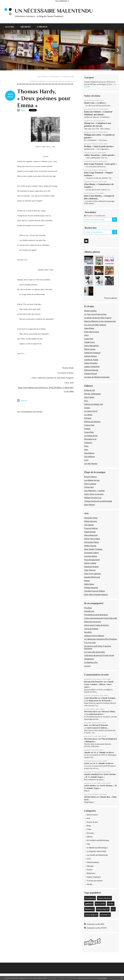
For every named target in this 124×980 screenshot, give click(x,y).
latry (86, 725)
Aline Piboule (89, 505)
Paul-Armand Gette (92, 560)
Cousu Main (89, 432)
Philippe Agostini (91, 588)
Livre (89, 859)
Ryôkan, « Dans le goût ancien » (99, 146)
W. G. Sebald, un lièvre (104, 752)
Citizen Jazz (89, 487)
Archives (25, 27)
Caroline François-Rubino (95, 591)
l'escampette (90, 898)
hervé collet (100, 904)
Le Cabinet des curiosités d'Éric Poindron (101, 639)
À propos (42, 27)
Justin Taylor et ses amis (94, 494)
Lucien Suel (89, 339)
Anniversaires (92, 815)
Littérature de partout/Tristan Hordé (99, 655)
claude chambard (92, 774)
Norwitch (88, 632)
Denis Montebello (91, 346)
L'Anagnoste (89, 659)
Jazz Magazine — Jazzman (94, 491)
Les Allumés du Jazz (92, 480)
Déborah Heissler (91, 370)
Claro (86, 335)
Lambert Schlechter (92, 366)
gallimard (89, 904)
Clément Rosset (91, 373)
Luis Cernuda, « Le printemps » (49, 76)
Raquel (87, 581)
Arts (88, 818)
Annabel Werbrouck (92, 577)
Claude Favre (89, 342)
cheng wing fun (103, 909)
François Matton (91, 528)
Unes (86, 449)
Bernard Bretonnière (94, 682)
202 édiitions (89, 456)
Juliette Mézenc (91, 356)
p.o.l (113, 909)
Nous (86, 446)
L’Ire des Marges (91, 463)
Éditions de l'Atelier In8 (93, 404)
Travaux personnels (95, 881)
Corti (86, 460)
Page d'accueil (68, 76)
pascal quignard (91, 915)
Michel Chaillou (90, 311)
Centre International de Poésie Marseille (101, 618)
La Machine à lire (91, 662)
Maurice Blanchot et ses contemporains (100, 321)
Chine (89, 829)
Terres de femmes (91, 629)
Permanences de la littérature (96, 615)
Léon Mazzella (91, 698)
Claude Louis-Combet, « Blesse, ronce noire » (99, 684)
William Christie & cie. (93, 498)
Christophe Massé (91, 542)
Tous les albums (111, 298)
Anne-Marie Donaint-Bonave (96, 594)
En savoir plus (102, 978)
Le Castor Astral (91, 411)
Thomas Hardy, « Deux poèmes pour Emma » (44, 98)
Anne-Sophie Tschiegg (93, 549)
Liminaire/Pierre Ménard (94, 636)
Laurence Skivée (91, 556)
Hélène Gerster (90, 546)
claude (87, 752)
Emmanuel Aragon (91, 567)
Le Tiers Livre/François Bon (95, 314)
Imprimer (22, 400)
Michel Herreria (91, 521)
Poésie (89, 870)
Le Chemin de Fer (91, 436)
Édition (90, 837)
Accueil (10, 27)
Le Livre (87, 666)
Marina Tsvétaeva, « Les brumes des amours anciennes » (52, 81)
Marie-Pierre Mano (92, 539)
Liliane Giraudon (91, 363)
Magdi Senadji (90, 532)
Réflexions (91, 873)
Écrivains (90, 833)
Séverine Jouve (91, 712)
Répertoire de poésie (93, 622)
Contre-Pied (89, 425)
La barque (88, 442)
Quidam (87, 429)
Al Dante (88, 418)
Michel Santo (90, 797)
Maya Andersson (91, 535)
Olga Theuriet (90, 570)
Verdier (87, 408)
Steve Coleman (90, 484)
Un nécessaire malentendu (54, 11)
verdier (111, 904)
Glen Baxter (89, 525)
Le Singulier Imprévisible (97, 851)
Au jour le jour (92, 822)
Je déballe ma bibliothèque (97, 848)
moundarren (105, 915)
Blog (89, 826)
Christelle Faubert (91, 553)
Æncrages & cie (90, 439)
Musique (90, 866)
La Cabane (88, 415)
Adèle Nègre (89, 584)
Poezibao (88, 608)
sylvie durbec (90, 786)
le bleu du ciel (89, 390)
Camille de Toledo (91, 360)
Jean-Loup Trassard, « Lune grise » (100, 164)
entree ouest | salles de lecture (96, 625)
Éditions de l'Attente (92, 422)
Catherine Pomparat (92, 353)
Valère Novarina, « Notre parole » (100, 155)
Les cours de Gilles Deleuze (95, 325)
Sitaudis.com (89, 611)
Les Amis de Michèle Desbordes (97, 377)
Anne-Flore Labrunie (92, 574)
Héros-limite (89, 397)
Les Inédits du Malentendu (97, 855)
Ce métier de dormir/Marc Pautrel (98, 318)
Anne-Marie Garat (92, 332)
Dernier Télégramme (92, 394)
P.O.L (86, 401)
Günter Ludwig (90, 563)
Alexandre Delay (91, 518)
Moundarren (89, 453)
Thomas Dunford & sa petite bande (98, 501)
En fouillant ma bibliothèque (98, 840)
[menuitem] (11, 27)
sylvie (87, 763)
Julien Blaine (89, 328)
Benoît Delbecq (90, 477)
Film (88, 844)
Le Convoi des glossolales (95, 652)
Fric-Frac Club (90, 643)
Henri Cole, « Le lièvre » (95, 103)
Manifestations (93, 862)
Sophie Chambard (94, 877)
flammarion (89, 909)
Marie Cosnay (90, 349)
